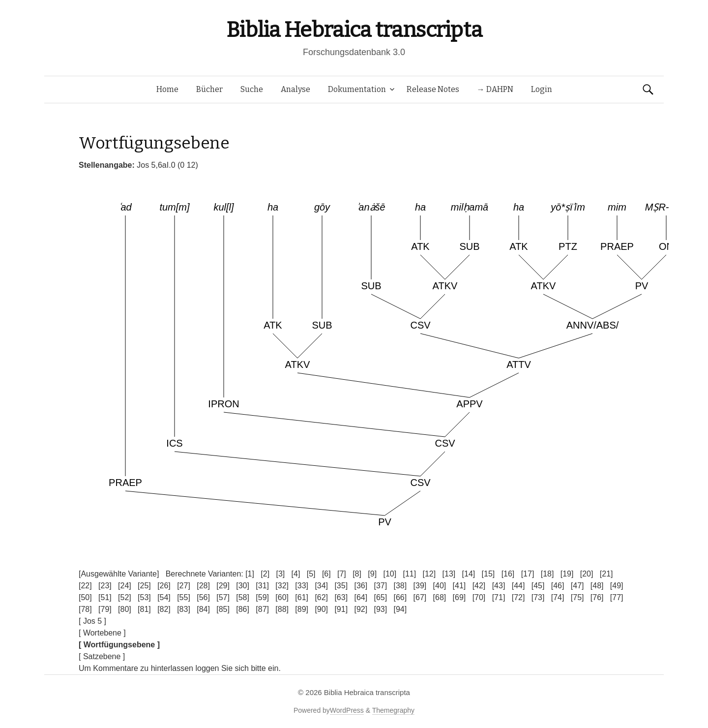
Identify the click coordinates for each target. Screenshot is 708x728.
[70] (479, 597)
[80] (125, 609)
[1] (250, 574)
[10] (390, 574)
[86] (243, 609)
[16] (508, 574)
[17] (528, 574)
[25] (144, 586)
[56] (203, 597)
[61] (302, 597)
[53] (144, 597)
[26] (164, 586)
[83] (184, 609)
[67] (420, 597)
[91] (341, 609)
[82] (164, 609)
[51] (105, 597)
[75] (577, 597)
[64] (361, 597)
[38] (400, 586)
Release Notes (433, 89)
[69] (459, 597)
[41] (459, 586)
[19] (567, 574)
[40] (440, 586)
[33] (302, 586)
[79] (105, 609)
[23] (105, 586)
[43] (499, 586)
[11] (409, 574)
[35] (341, 586)
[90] (321, 609)
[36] (361, 586)
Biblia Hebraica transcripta (354, 30)
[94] (400, 609)
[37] (380, 586)
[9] (372, 574)
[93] (380, 609)
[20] (587, 574)
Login (542, 89)
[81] (144, 609)
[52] (125, 597)
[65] (380, 597)
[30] (243, 586)
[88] (282, 609)
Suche (252, 89)
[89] (302, 609)
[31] (262, 586)
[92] (361, 609)
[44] (518, 586)
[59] (262, 597)
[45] (538, 586)
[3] (280, 574)
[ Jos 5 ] (92, 621)
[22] (85, 586)
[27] (184, 586)
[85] (223, 609)
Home (167, 89)
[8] (357, 574)
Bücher (209, 89)
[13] (449, 574)
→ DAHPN (495, 89)
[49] (617, 586)
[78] (85, 609)
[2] (265, 574)
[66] (400, 597)
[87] (262, 609)
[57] (223, 597)
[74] (558, 597)
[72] (518, 597)
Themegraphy (393, 710)
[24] (125, 586)
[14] (469, 574)
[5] (311, 574)
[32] (282, 586)
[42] (479, 586)
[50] (85, 597)
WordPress (347, 710)
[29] (223, 586)
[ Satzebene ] (102, 656)
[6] (326, 574)
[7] (342, 574)
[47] (577, 586)
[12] (429, 574)
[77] (617, 597)
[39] (420, 586)
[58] (243, 597)
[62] (321, 597)
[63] (341, 597)
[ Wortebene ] (102, 633)
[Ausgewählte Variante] (119, 574)
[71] (499, 597)
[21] (606, 574)
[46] (558, 586)
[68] (440, 597)
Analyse (295, 89)
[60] (282, 597)
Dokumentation (357, 89)
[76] (597, 597)
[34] (321, 586)
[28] (203, 586)
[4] (296, 574)
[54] (164, 597)
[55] (184, 597)
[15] (488, 574)
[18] (547, 574)
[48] (597, 586)
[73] (538, 597)
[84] (203, 609)
